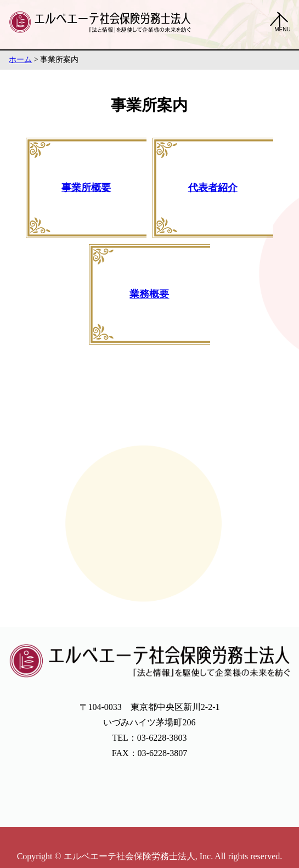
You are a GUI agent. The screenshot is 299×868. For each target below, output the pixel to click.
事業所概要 (86, 188)
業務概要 (149, 294)
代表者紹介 (213, 188)
